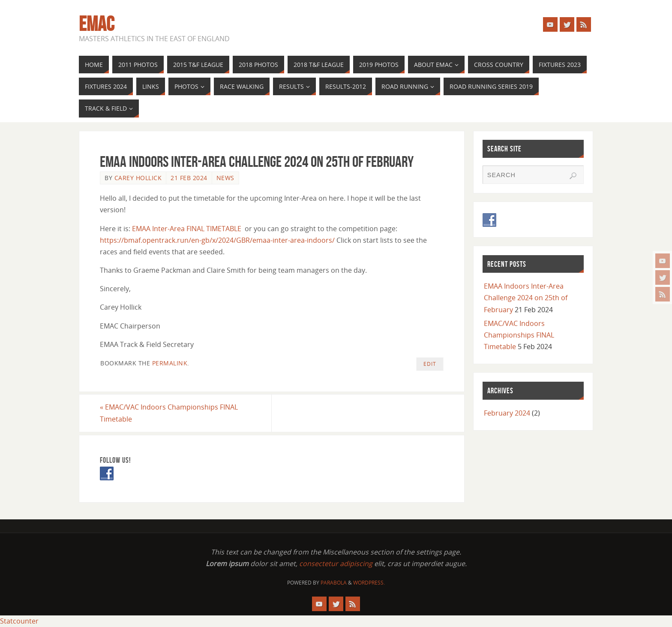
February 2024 (507, 413)
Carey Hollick (138, 178)
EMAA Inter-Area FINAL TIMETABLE (187, 229)
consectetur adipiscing (336, 564)
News (225, 178)
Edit (430, 364)
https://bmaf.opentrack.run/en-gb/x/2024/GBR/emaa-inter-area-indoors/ (217, 240)
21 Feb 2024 (189, 178)
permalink (170, 363)
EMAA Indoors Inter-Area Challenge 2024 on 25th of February (526, 298)
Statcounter (19, 621)
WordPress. (369, 583)
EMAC (97, 24)
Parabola (334, 583)
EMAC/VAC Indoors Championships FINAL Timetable (169, 413)
